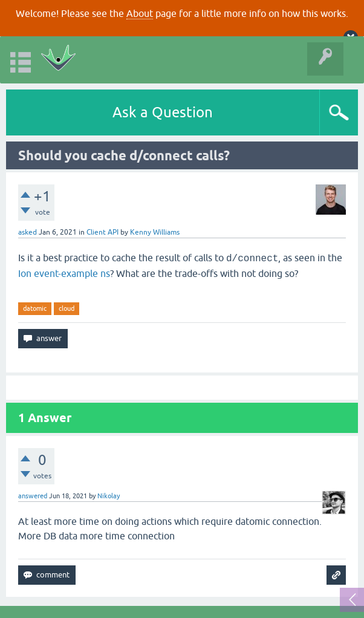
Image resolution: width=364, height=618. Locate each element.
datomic (35, 308)
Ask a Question (163, 112)
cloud (67, 308)
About (140, 13)
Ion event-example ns (64, 273)
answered (33, 496)
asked (28, 232)
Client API (102, 232)
